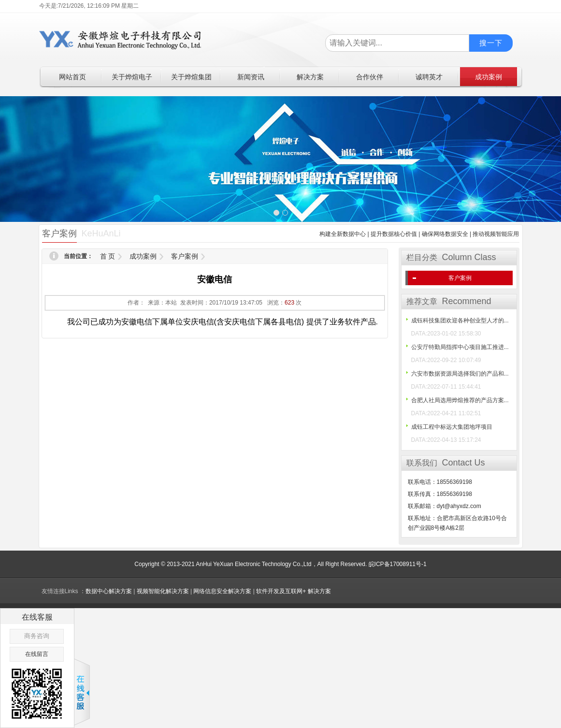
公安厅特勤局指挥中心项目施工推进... (460, 347)
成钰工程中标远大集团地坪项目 (452, 427)
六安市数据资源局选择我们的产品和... (460, 374)
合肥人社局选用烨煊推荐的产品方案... (460, 400)
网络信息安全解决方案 (222, 591)
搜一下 (491, 43)
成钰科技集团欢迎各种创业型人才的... (460, 320)
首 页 (108, 256)
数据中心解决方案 (109, 591)
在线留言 (37, 654)
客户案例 (185, 256)
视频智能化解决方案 (163, 591)
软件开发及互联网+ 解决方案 (293, 591)
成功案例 (143, 256)
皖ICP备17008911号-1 (398, 564)
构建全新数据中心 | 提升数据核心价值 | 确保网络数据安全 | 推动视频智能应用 (419, 234)
